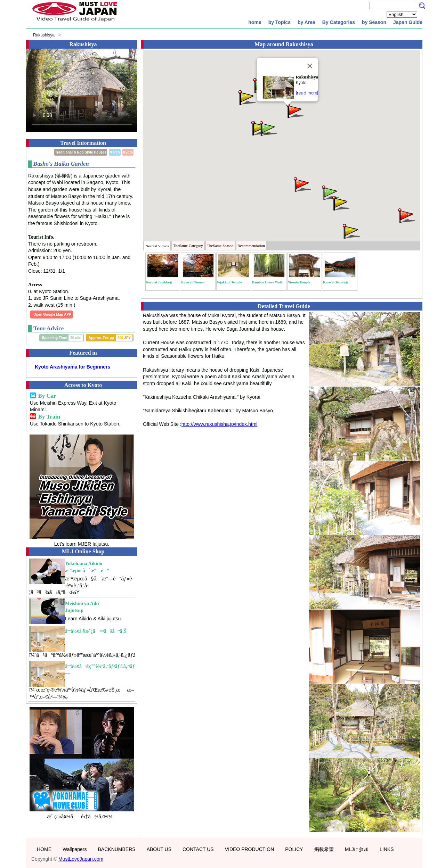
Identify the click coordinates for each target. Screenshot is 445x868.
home (255, 22)
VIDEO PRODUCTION (250, 849)
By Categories (339, 22)
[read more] (307, 93)
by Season (374, 22)
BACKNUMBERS (117, 849)
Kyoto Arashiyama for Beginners (72, 367)
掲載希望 (324, 849)
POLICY (294, 849)
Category (188, 246)
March (115, 152)
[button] (294, 110)
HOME (44, 849)
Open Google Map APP (52, 315)
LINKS (387, 849)
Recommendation (251, 246)
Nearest (157, 246)
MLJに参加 (357, 849)
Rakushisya (44, 35)
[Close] (310, 66)
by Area (306, 22)
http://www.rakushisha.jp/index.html (220, 424)
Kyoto (128, 152)
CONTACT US (198, 849)
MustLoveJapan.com (81, 859)
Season (220, 246)
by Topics (280, 22)
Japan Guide (408, 22)
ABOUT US (159, 849)
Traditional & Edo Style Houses (81, 152)
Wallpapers (75, 849)
